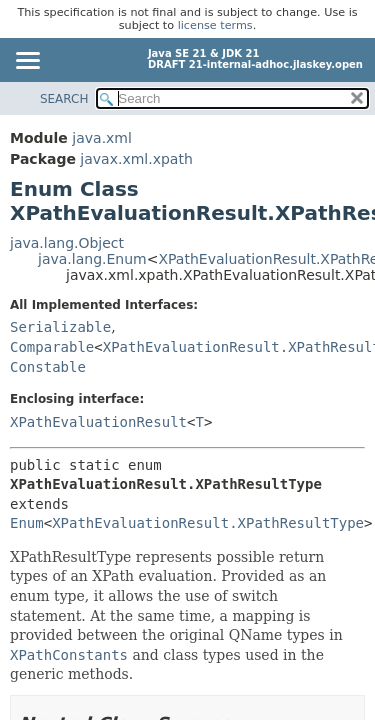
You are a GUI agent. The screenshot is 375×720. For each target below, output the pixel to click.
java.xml (102, 138)
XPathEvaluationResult (98, 422)
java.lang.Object (67, 243)
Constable (48, 367)
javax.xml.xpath (136, 159)
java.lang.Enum (92, 259)
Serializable (60, 327)
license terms (215, 25)
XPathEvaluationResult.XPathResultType (208, 523)
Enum (27, 523)
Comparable (52, 347)
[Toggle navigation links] (27, 62)
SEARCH (64, 99)
